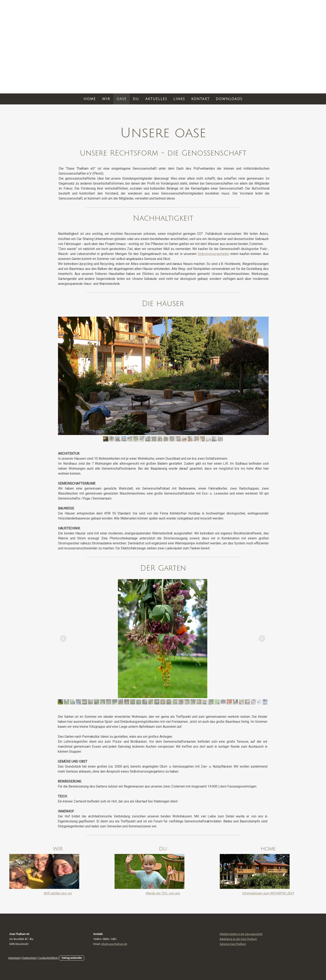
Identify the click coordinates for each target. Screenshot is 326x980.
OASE (122, 99)
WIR (106, 99)
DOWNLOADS (229, 99)
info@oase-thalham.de (114, 944)
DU (136, 99)
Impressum (14, 958)
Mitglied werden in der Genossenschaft (241, 934)
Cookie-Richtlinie (48, 958)
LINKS (179, 99)
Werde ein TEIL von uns (163, 893)
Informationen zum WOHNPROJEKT (268, 893)
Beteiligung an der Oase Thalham (238, 939)
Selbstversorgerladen (214, 254)
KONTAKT (200, 99)
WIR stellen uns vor (58, 893)
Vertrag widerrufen (72, 958)
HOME (90, 99)
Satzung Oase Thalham (233, 944)
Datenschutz (29, 958)
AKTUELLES (156, 99)
